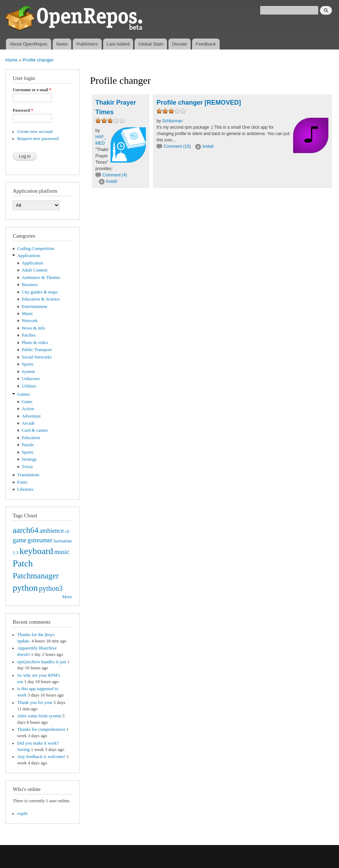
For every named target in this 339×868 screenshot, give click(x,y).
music (62, 552)
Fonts (22, 482)
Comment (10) (177, 146)
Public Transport (37, 350)
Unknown (31, 379)
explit (22, 814)
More (67, 597)
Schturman (172, 121)
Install (111, 181)
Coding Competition (36, 249)
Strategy (29, 459)
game (20, 540)
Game (27, 402)
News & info (34, 328)
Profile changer (38, 60)
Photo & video (35, 343)
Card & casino (35, 430)
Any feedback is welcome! (41, 757)
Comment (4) (115, 175)
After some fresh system (39, 716)
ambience (52, 531)
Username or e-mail (32, 90)
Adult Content (35, 270)
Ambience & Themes (41, 278)
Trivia (27, 467)
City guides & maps (40, 292)
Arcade (28, 423)
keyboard (36, 551)
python (25, 588)
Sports (28, 364)
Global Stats (151, 44)
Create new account (35, 132)
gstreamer (40, 540)
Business (30, 285)
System (29, 372)
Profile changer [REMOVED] (199, 103)
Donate (179, 44)
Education (31, 438)
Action (28, 409)
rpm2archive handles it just (42, 662)
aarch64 (26, 530)
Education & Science (41, 299)
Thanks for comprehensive (41, 729)
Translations (28, 475)
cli (67, 531)
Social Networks (37, 357)
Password (23, 110)
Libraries (25, 489)
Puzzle (28, 445)
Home (11, 60)
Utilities (29, 386)
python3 (51, 588)
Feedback (206, 44)
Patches (29, 335)
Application (32, 263)
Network (30, 321)
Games (24, 394)
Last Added (118, 44)
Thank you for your (35, 703)
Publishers (87, 44)
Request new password (38, 139)
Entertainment (35, 307)
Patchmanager (36, 576)
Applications (29, 256)
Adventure (31, 416)
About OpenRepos (28, 44)
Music (28, 314)
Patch (23, 563)
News (62, 44)
